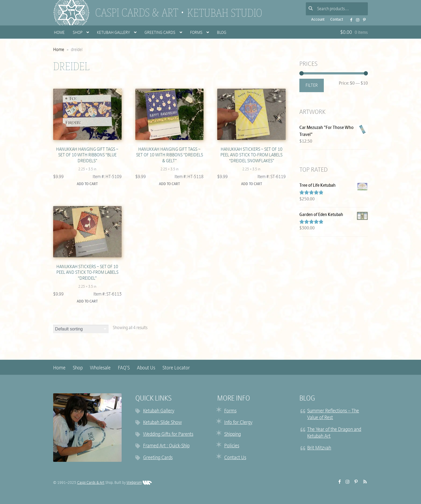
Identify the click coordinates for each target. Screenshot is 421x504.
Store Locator (176, 368)
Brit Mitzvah (319, 448)
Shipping (233, 435)
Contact (337, 20)
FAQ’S (124, 368)
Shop (78, 33)
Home (59, 33)
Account (318, 20)
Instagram (356, 18)
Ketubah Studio (225, 13)
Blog (222, 33)
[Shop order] (81, 329)
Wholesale (100, 368)
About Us (146, 368)
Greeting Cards (160, 33)
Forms (196, 33)
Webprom (139, 483)
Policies (232, 446)
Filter (312, 86)
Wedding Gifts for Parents (168, 435)
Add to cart (87, 184)
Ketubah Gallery (113, 33)
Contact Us (235, 458)
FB (350, 18)
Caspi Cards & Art (137, 13)
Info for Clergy (238, 423)
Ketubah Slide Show (162, 423)
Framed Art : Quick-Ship (166, 446)
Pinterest (363, 18)
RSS (363, 482)
